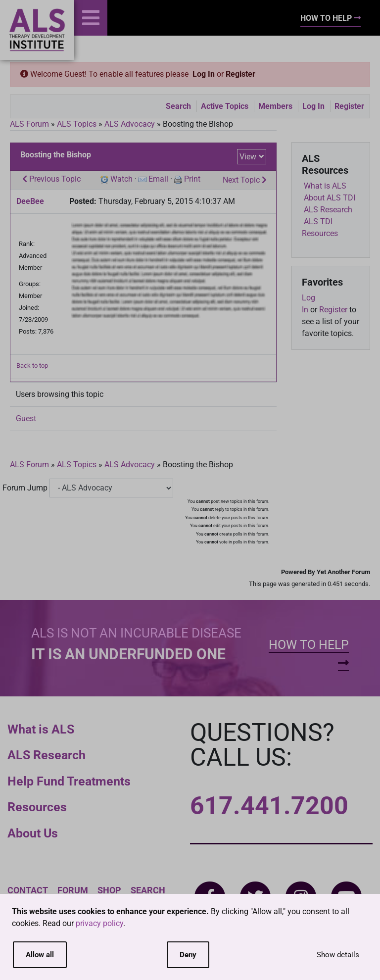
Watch (121, 179)
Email (158, 179)
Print (192, 179)
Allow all (40, 955)
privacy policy (99, 923)
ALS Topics (77, 124)
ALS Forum (30, 124)
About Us (33, 833)
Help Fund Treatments (69, 781)
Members (275, 106)
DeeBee (30, 201)
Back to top (32, 366)
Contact (28, 890)
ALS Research (47, 755)
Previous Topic (51, 179)
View (248, 157)
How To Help (331, 18)
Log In (204, 74)
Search (178, 106)
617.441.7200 (269, 806)
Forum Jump (25, 488)
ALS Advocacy (130, 124)
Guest (26, 418)
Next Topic (245, 180)
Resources (37, 807)
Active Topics (225, 106)
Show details (338, 955)
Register (240, 74)
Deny (188, 955)
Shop (109, 890)
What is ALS (41, 729)
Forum (73, 890)
